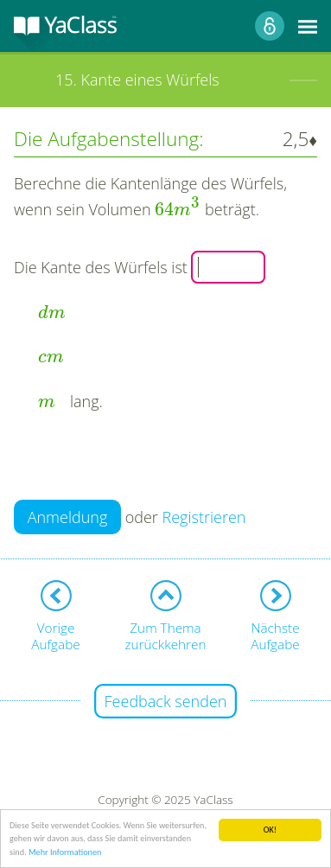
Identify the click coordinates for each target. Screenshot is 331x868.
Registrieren (204, 517)
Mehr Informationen (65, 853)
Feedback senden (166, 701)
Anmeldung (68, 517)
